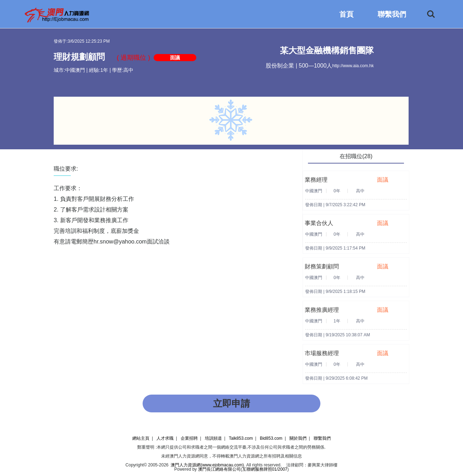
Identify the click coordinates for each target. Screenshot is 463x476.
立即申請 (231, 403)
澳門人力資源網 (185, 456)
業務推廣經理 (322, 310)
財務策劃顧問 (322, 266)
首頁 (346, 14)
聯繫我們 (392, 14)
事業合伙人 (319, 223)
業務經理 (316, 180)
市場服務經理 (322, 353)
